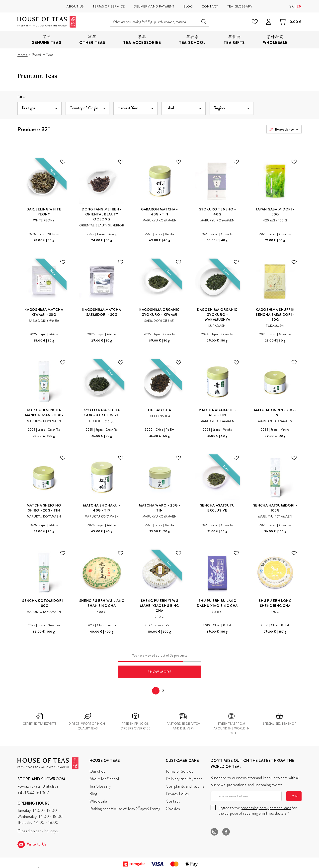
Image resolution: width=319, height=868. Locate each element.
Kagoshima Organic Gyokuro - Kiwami (159, 312)
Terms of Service (180, 771)
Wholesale (98, 801)
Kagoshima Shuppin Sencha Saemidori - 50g (275, 315)
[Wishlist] (255, 22)
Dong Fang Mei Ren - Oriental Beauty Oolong (102, 214)
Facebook (226, 832)
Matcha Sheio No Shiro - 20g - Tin (44, 508)
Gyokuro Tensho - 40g (217, 212)
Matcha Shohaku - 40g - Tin (102, 508)
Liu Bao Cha (160, 410)
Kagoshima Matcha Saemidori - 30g (102, 312)
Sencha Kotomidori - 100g (44, 603)
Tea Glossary (100, 786)
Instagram (214, 832)
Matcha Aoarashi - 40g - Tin (217, 412)
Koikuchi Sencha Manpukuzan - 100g (44, 412)
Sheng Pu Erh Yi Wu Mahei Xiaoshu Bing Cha (159, 606)
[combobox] (284, 129)
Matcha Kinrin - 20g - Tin (275, 412)
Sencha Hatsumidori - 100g (275, 508)
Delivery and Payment (184, 779)
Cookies (173, 809)
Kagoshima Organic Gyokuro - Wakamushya (217, 315)
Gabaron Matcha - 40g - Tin (159, 212)
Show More (159, 672)
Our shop (98, 771)
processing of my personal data (266, 808)
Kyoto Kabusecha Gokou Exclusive (102, 412)
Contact (173, 801)
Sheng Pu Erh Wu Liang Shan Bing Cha (102, 603)
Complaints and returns (185, 786)
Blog (93, 794)
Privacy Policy (177, 794)
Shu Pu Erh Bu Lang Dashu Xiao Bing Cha (217, 603)
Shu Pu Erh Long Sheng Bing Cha (275, 603)
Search (204, 22)
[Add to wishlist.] (63, 162)
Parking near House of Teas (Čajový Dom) (125, 809)
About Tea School (104, 779)
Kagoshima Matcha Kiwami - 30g (44, 312)
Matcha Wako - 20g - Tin (159, 508)
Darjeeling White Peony (44, 212)
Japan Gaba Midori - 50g (275, 212)
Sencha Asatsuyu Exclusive (217, 508)
